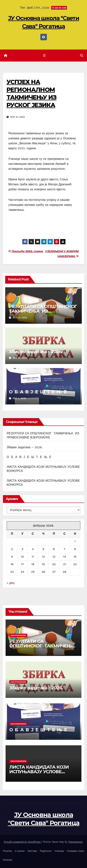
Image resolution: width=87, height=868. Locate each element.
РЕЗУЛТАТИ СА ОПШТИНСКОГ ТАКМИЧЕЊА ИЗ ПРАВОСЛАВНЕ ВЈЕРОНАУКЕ (43, 311)
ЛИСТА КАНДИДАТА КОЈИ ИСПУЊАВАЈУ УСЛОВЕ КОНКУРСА (39, 772)
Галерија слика (75, 851)
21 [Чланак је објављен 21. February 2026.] (65, 564)
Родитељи (46, 851)
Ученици (59, 851)
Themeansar (75, 842)
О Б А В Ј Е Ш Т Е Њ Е (38, 392)
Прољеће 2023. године (26, 251)
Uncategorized (18, 635)
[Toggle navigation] (44, 56)
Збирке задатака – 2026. (36, 352)
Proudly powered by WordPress (23, 842)
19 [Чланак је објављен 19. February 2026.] (43, 564)
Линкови (7, 860)
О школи (20, 851)
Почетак (7, 851)
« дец (11, 583)
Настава (32, 851)
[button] (82, 56)
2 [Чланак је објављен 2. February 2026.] (12, 549)
